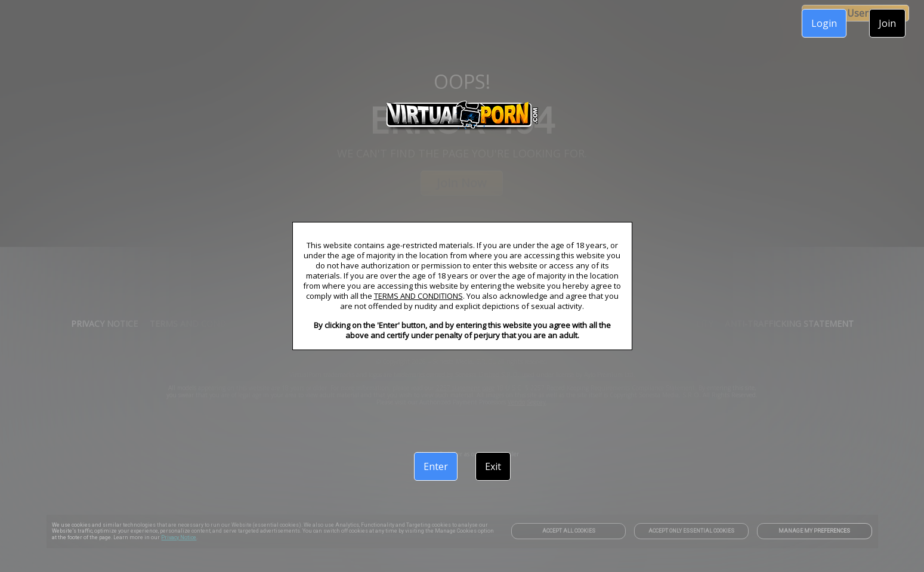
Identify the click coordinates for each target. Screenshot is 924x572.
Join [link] (887, 23)
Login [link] (824, 23)
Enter (436, 466)
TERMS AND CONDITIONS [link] (418, 296)
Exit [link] (493, 466)
